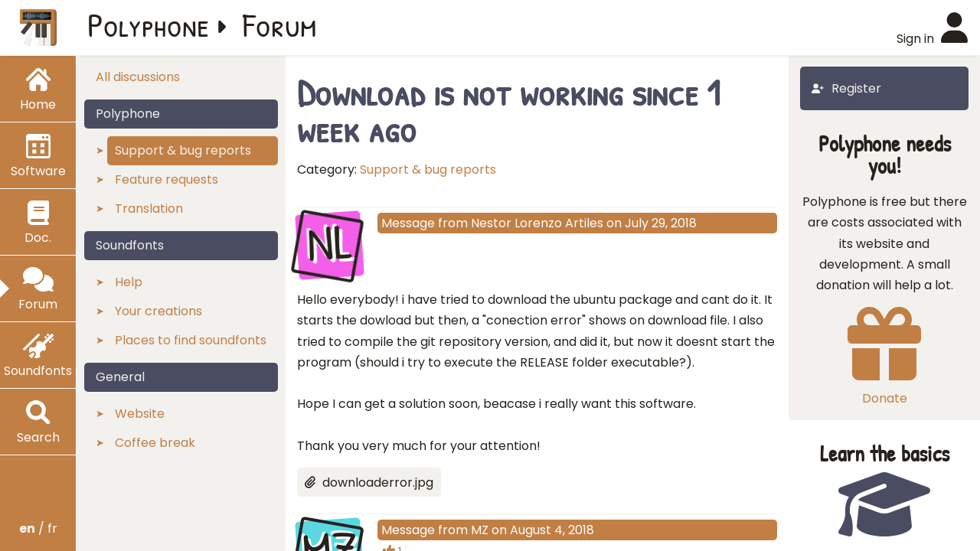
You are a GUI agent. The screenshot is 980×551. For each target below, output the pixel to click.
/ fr (38, 528)
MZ (480, 530)
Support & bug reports (428, 170)
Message (408, 223)
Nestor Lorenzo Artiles (537, 223)
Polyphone (149, 24)
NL (330, 243)
